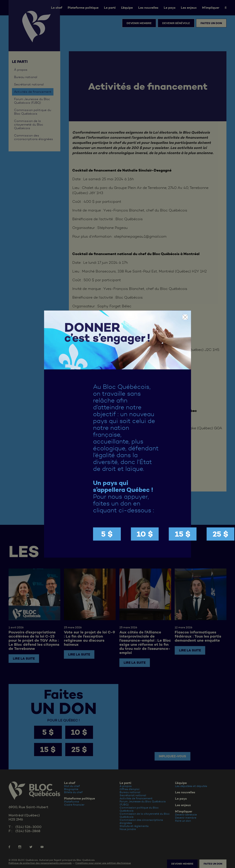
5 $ (107, 534)
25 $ (220, 534)
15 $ (183, 534)
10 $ (145, 534)
